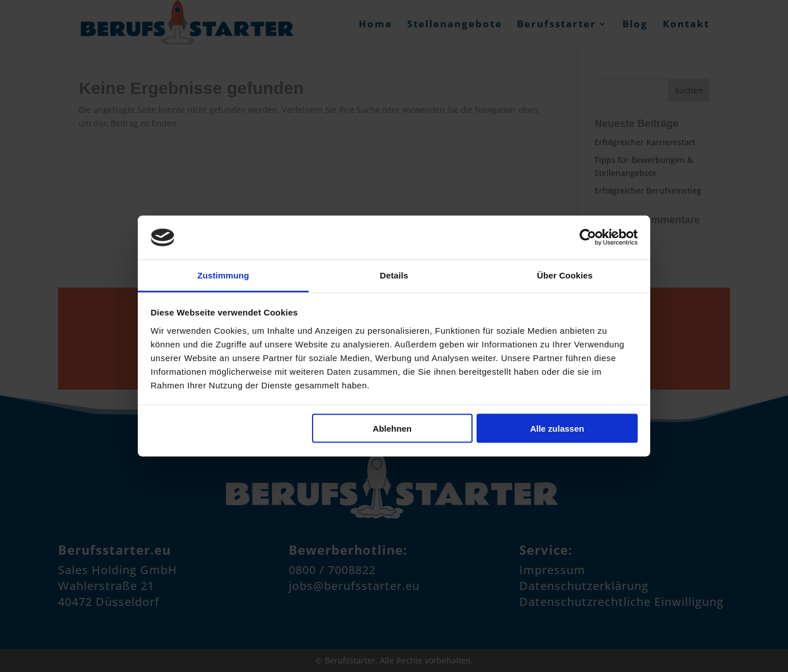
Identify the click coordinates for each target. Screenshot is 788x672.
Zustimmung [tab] (223, 275)
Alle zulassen (557, 429)
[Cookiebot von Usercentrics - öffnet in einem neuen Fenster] (588, 237)
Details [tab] (394, 275)
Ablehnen (392, 429)
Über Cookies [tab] (565, 275)
